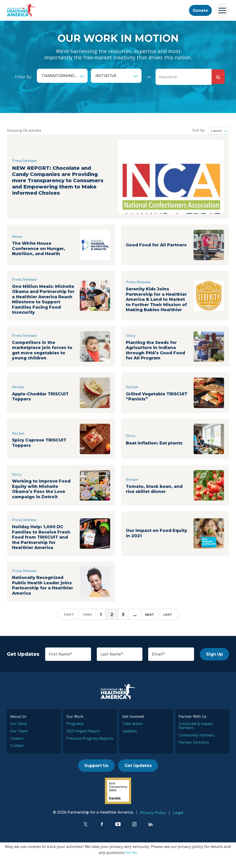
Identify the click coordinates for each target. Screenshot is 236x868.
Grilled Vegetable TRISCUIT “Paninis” (149, 405)
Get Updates (138, 777)
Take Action (133, 735)
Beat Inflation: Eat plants (156, 451)
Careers (17, 750)
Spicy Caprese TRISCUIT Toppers (41, 451)
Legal (178, 824)
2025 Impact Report (83, 742)
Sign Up (214, 665)
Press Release (25, 154)
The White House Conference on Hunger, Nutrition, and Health (40, 249)
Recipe (18, 395)
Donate (200, 10)
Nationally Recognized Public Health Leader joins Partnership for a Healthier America (44, 596)
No (135, 864)
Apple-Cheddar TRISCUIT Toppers (42, 405)
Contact (17, 757)
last (171, 625)
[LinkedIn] (150, 835)
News (17, 236)
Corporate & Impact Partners (196, 737)
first (66, 625)
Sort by (198, 130)
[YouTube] (118, 835)
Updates (130, 742)
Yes (128, 864)
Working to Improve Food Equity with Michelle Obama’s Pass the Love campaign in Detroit (43, 497)
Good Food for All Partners (147, 245)
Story (131, 343)
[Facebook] (102, 835)
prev (85, 625)
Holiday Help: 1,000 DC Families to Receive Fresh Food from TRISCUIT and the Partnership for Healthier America (43, 547)
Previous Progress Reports (90, 750)
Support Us (96, 777)
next (153, 625)
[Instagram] (134, 835)
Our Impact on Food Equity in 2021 (150, 543)
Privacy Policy (153, 824)
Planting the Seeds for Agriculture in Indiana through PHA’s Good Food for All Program (157, 358)
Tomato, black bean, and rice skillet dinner (156, 497)
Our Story (19, 735)
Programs (75, 735)
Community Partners (197, 746)
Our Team (19, 742)
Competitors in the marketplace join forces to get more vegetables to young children (41, 358)
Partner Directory (194, 754)
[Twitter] (86, 835)
